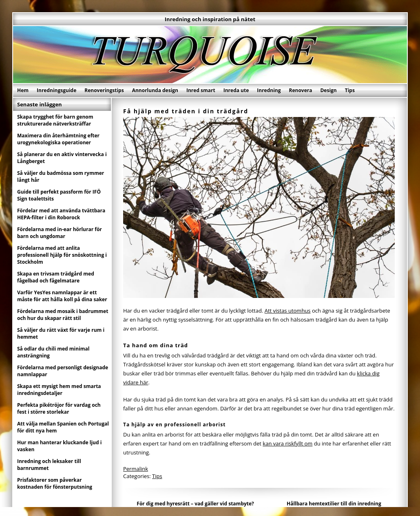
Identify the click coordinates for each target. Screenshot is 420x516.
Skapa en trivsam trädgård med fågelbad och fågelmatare (56, 277)
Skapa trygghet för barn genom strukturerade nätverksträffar (55, 120)
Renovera (301, 90)
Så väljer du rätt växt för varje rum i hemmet (61, 333)
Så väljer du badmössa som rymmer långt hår (61, 176)
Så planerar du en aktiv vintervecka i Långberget (62, 158)
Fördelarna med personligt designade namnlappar (63, 371)
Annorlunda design (155, 90)
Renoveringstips (104, 90)
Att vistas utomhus (288, 311)
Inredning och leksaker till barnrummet (49, 465)
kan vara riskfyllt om (287, 443)
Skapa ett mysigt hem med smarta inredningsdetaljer (59, 390)
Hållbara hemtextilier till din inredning (334, 504)
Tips (350, 90)
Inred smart (201, 90)
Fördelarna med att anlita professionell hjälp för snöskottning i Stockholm (62, 255)
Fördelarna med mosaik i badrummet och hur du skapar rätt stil (63, 315)
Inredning (269, 90)
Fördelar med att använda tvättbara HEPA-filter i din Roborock (61, 214)
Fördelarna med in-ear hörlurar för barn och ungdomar (60, 233)
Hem (23, 90)
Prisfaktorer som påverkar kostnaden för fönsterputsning (55, 483)
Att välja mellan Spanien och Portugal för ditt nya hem (63, 427)
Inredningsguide (56, 90)
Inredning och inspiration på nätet (210, 19)
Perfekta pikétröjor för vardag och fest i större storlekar (59, 408)
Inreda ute (236, 90)
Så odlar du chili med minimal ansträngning (53, 352)
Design (328, 90)
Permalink (136, 469)
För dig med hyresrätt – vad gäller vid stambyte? (195, 504)
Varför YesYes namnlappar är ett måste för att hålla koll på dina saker (62, 296)
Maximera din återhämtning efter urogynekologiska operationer (58, 139)
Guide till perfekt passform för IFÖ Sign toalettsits (59, 195)
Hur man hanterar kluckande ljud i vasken (59, 446)
